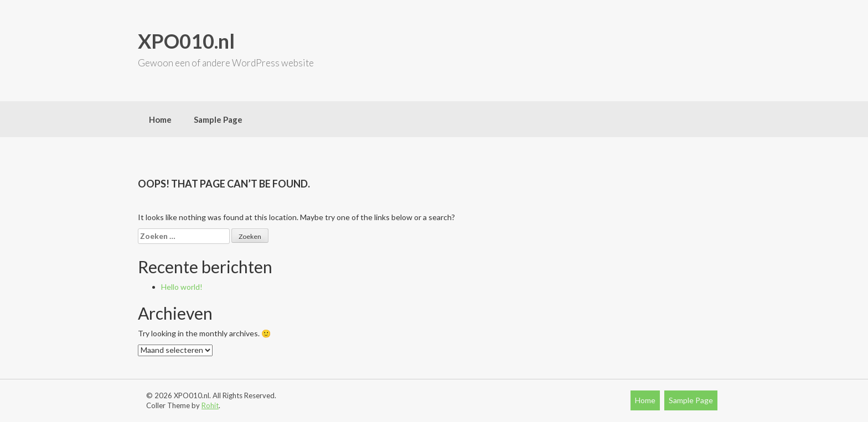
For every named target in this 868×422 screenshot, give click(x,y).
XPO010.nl (186, 41)
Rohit (210, 405)
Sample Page (218, 119)
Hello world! (182, 287)
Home (160, 119)
